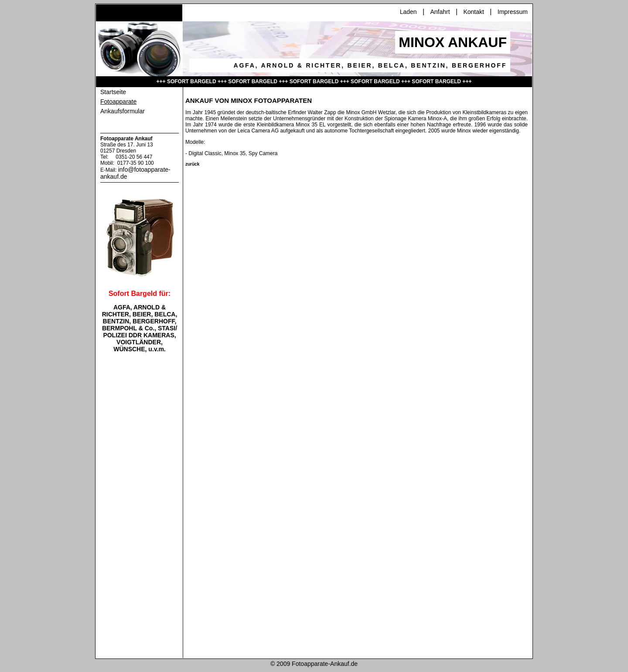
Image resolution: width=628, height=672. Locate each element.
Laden (408, 12)
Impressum (513, 12)
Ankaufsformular (123, 111)
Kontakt (473, 12)
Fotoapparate (118, 102)
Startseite (113, 92)
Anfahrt (440, 12)
